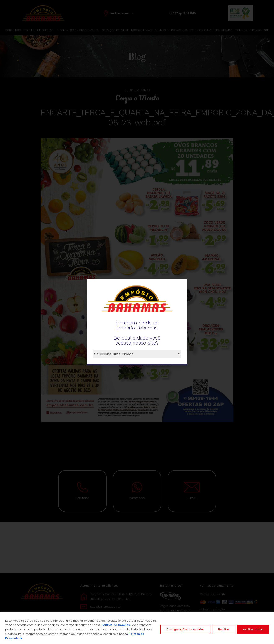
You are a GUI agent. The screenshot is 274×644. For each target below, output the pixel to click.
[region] (137, 628)
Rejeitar (224, 629)
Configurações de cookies (185, 629)
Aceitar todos (253, 629)
